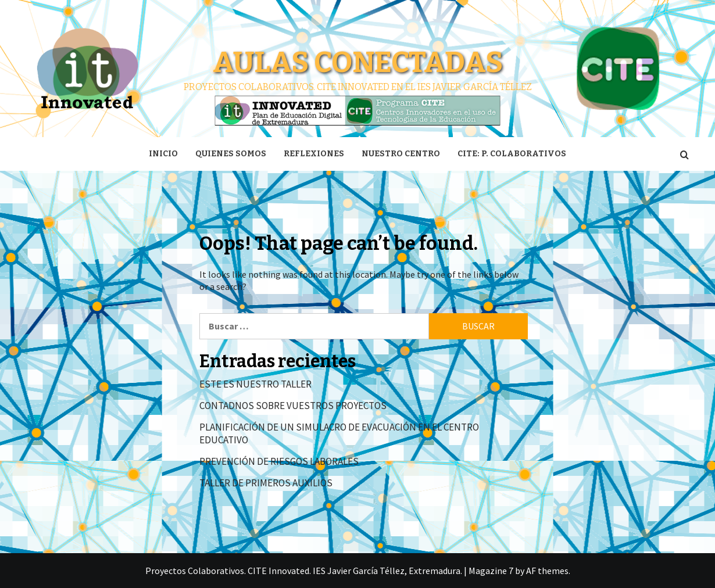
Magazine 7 (491, 571)
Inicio (163, 154)
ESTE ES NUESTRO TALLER (255, 384)
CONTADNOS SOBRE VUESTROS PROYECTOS (293, 406)
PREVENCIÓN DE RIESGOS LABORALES (279, 461)
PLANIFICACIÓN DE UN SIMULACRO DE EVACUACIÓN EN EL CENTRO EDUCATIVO (339, 433)
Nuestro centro (401, 154)
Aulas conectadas (358, 62)
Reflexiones (314, 154)
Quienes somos (231, 154)
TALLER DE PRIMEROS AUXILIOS (266, 483)
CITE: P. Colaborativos (512, 154)
